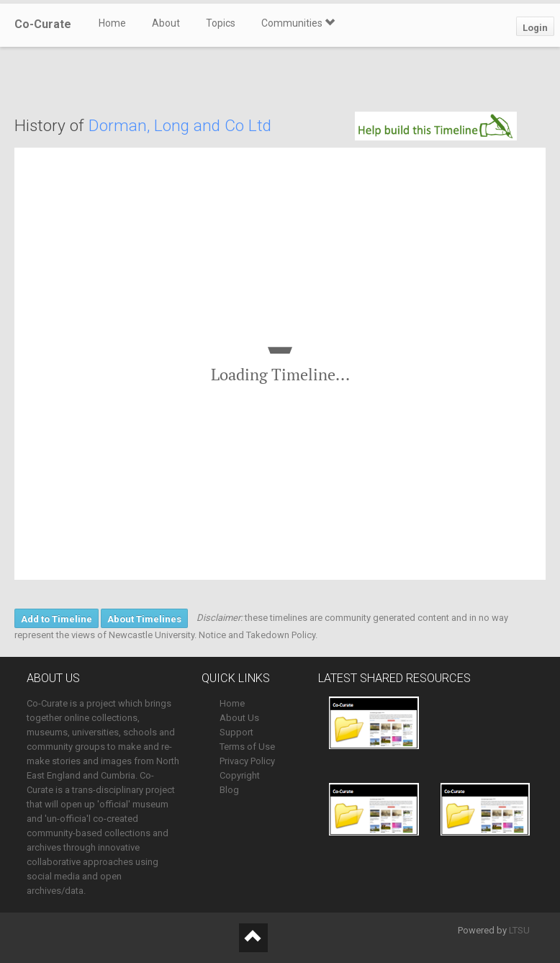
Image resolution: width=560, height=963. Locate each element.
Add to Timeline (57, 619)
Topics (221, 23)
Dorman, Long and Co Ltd (180, 126)
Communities (298, 23)
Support (236, 732)
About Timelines (144, 619)
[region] (280, 364)
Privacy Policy (247, 761)
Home (112, 23)
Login (535, 28)
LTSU (519, 930)
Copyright (240, 775)
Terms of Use (247, 747)
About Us (239, 718)
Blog (229, 790)
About (166, 23)
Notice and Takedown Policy (257, 635)
